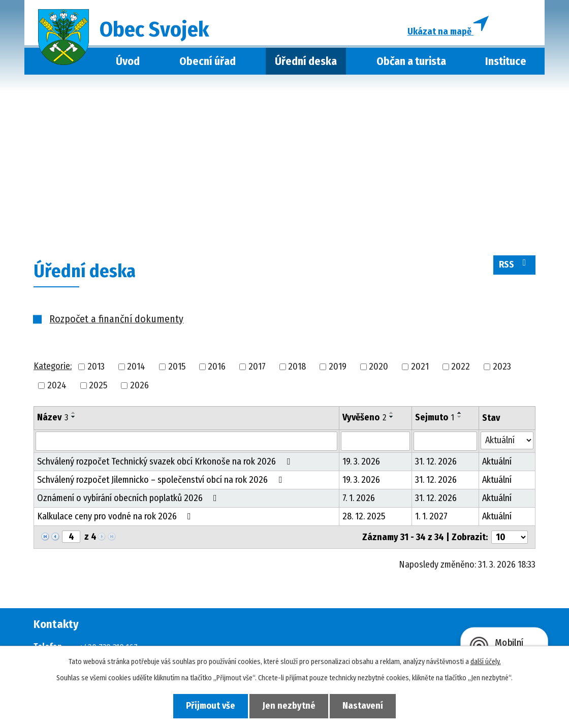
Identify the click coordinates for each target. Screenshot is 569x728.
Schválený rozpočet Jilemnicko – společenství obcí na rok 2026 (162, 481)
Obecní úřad (208, 62)
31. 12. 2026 (436, 462)
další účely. (486, 662)
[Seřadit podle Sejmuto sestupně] (460, 418)
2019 (338, 368)
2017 (257, 368)
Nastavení (365, 706)
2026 (139, 386)
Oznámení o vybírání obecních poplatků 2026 (129, 499)
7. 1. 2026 (359, 499)
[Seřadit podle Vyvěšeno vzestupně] (392, 414)
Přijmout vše (209, 706)
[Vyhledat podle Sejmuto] (445, 442)
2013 (96, 368)
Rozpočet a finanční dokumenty (116, 320)
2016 (217, 368)
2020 (378, 368)
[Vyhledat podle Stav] (507, 441)
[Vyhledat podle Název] (186, 442)
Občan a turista (411, 62)
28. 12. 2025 (364, 517)
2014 (136, 368)
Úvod (128, 62)
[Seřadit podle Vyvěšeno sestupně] (392, 418)
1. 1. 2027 (431, 517)
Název (53, 418)
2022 (461, 368)
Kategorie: (53, 368)
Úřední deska (306, 62)
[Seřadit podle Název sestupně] (74, 418)
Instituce (506, 62)
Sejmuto (435, 418)
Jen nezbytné (289, 706)
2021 (420, 368)
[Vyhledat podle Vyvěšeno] (375, 442)
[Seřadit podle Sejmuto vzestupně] (460, 414)
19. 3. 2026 (361, 462)
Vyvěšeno (364, 418)
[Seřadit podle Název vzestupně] (74, 414)
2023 (502, 368)
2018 (297, 368)
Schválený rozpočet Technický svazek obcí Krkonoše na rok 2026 (166, 462)
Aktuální (497, 462)
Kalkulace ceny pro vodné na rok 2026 (116, 517)
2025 (98, 386)
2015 (177, 368)
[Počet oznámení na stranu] (510, 538)
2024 (57, 386)
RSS (515, 266)
